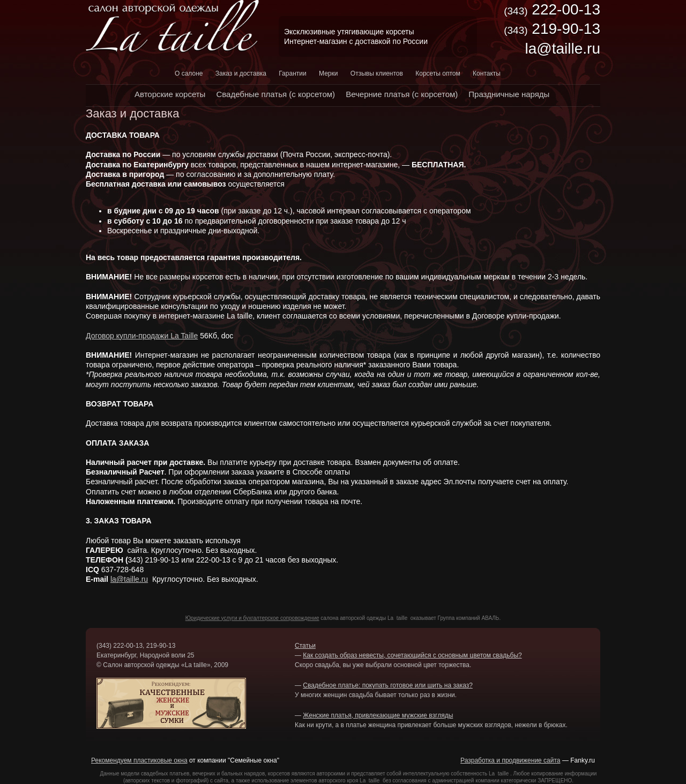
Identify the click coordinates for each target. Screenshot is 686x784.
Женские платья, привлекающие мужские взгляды (378, 715)
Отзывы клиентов (377, 73)
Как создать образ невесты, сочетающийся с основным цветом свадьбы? (412, 655)
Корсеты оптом (438, 73)
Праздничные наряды (509, 94)
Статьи (305, 646)
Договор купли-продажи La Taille (142, 336)
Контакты (487, 73)
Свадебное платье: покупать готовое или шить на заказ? (388, 685)
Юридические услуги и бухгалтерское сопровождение (252, 618)
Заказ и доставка (241, 73)
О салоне (189, 73)
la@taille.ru (129, 579)
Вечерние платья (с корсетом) (402, 94)
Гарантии (292, 73)
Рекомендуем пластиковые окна (139, 760)
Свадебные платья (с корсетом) (275, 94)
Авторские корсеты (170, 94)
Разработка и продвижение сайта (510, 760)
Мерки (328, 73)
